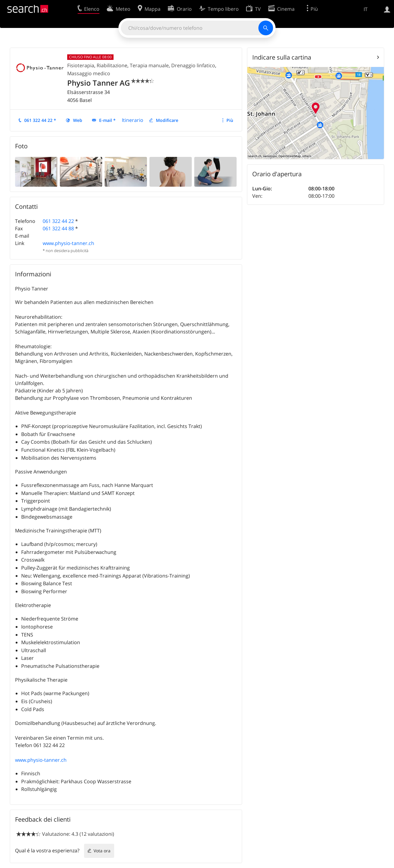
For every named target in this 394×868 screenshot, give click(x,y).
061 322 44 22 (58, 221)
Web (78, 120)
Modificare (167, 120)
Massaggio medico (89, 73)
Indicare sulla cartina (282, 57)
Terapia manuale (149, 65)
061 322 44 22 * (40, 120)
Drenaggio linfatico (193, 65)
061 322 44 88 (58, 228)
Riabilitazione (112, 65)
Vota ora (102, 851)
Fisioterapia (81, 65)
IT (366, 9)
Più (230, 120)
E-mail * (107, 120)
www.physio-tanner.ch (68, 243)
